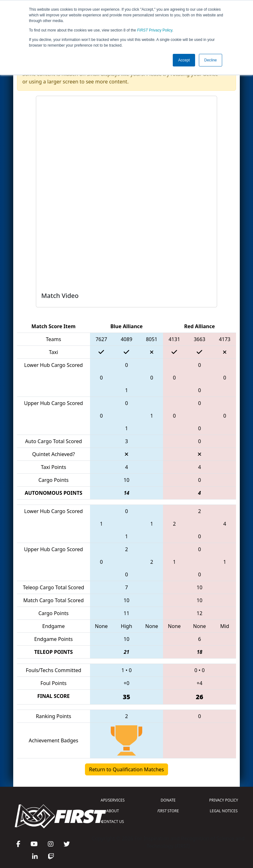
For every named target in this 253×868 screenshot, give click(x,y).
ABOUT (113, 811)
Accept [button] (184, 60)
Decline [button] (211, 60)
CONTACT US (113, 822)
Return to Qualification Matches (126, 769)
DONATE (168, 800)
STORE (168, 811)
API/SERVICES (113, 800)
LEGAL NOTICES (224, 811)
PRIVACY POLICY (224, 800)
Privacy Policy (155, 30)
